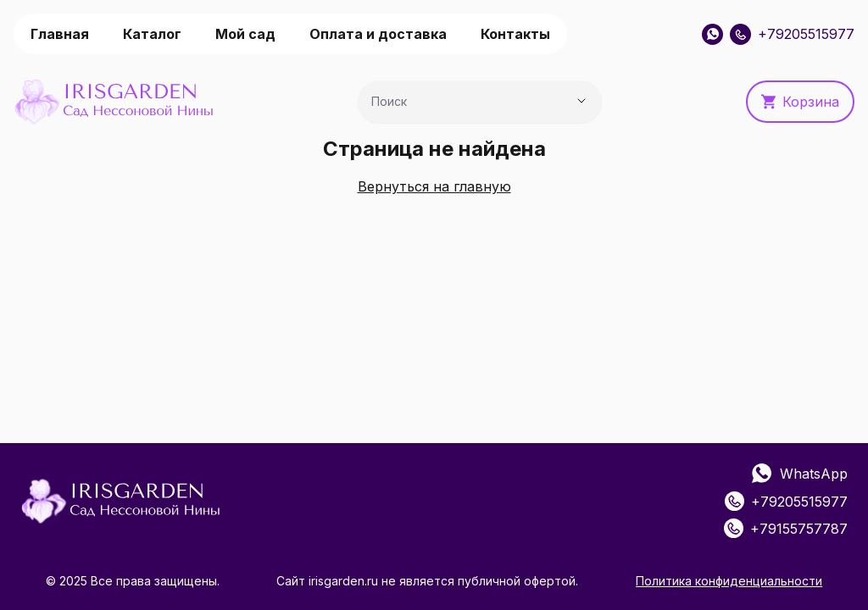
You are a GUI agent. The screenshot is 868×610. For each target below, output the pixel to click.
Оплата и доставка (378, 34)
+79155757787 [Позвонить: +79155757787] (786, 528)
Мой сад (245, 34)
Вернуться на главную (434, 186)
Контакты (515, 34)
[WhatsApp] (712, 34)
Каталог (152, 34)
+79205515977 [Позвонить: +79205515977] (792, 34)
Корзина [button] (800, 102)
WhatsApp (800, 474)
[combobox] (456, 106)
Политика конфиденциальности (729, 581)
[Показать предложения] (581, 101)
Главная (60, 34)
